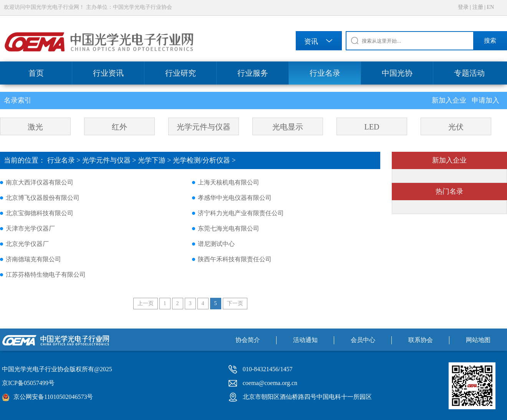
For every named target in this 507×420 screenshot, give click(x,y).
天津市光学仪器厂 (30, 228)
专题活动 (469, 73)
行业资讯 (108, 73)
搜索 (490, 41)
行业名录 (325, 73)
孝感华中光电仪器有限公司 (235, 198)
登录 (463, 7)
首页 (36, 73)
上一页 (146, 303)
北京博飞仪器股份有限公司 (43, 198)
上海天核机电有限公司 (229, 182)
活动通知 (305, 340)
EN (490, 7)
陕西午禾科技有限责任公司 (235, 259)
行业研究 (181, 73)
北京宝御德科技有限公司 (40, 213)
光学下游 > (155, 160)
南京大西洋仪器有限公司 (40, 182)
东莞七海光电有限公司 (229, 228)
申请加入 (485, 100)
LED (372, 127)
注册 (478, 7)
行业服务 (253, 73)
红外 (119, 127)
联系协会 (421, 340)
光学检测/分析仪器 (201, 160)
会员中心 (363, 340)
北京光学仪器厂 (27, 244)
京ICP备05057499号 (28, 383)
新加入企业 (450, 100)
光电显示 (288, 127)
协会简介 (248, 340)
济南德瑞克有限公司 (33, 259)
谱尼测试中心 (216, 244)
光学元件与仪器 (204, 127)
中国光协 (397, 73)
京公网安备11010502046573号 (53, 397)
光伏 (456, 127)
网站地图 (478, 340)
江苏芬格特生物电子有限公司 (46, 275)
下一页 (235, 303)
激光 (35, 127)
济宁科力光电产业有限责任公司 (241, 213)
